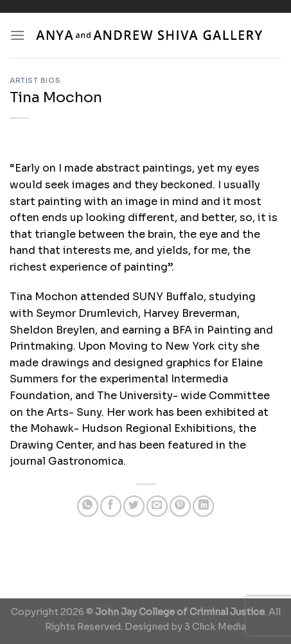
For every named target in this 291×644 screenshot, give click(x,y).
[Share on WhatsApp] (88, 506)
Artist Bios (35, 80)
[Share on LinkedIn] (203, 506)
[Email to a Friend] (157, 506)
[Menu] (17, 35)
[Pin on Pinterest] (180, 506)
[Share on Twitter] (134, 506)
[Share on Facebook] (111, 506)
